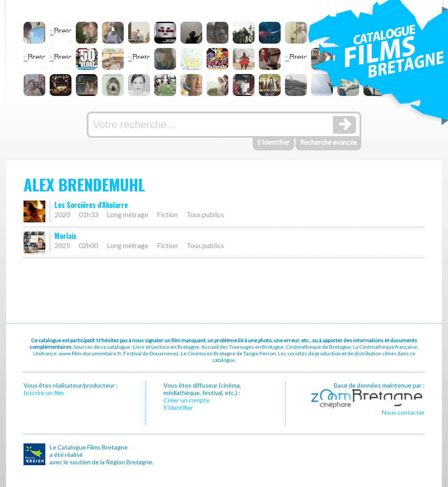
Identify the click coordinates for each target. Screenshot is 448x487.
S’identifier (178, 407)
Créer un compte (187, 400)
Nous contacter (403, 412)
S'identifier (273, 142)
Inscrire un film (44, 393)
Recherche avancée (328, 142)
